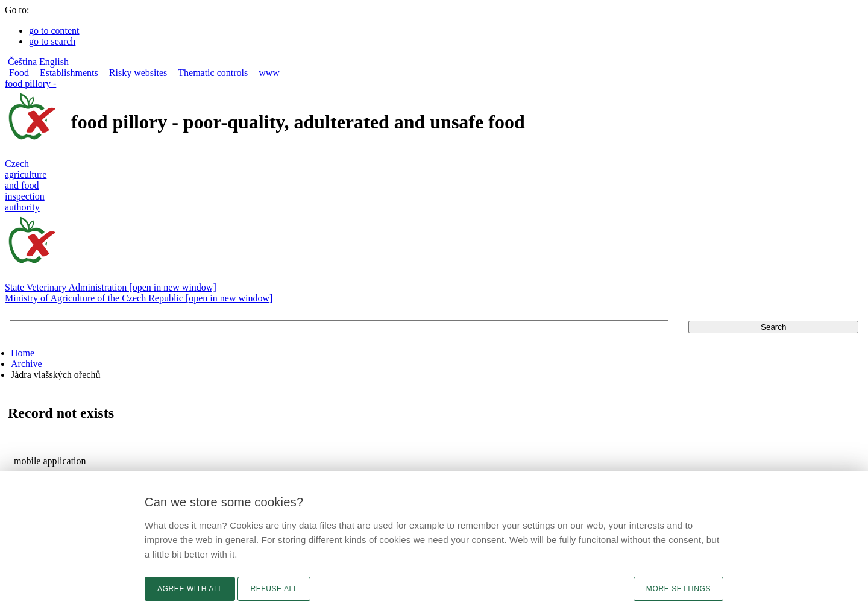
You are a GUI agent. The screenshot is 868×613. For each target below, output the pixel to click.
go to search (52, 41)
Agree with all (190, 589)
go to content (54, 30)
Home (23, 353)
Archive (27, 364)
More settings (678, 589)
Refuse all (274, 589)
